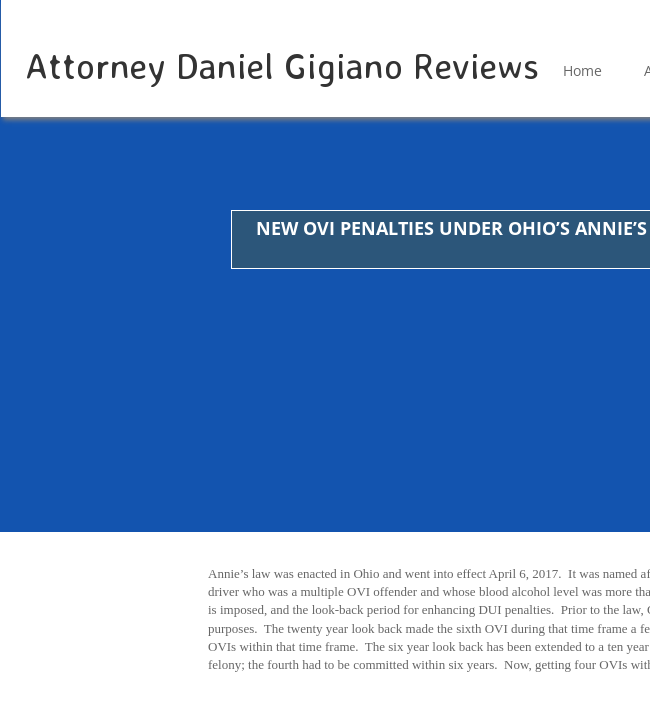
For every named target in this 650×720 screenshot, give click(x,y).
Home (582, 70)
